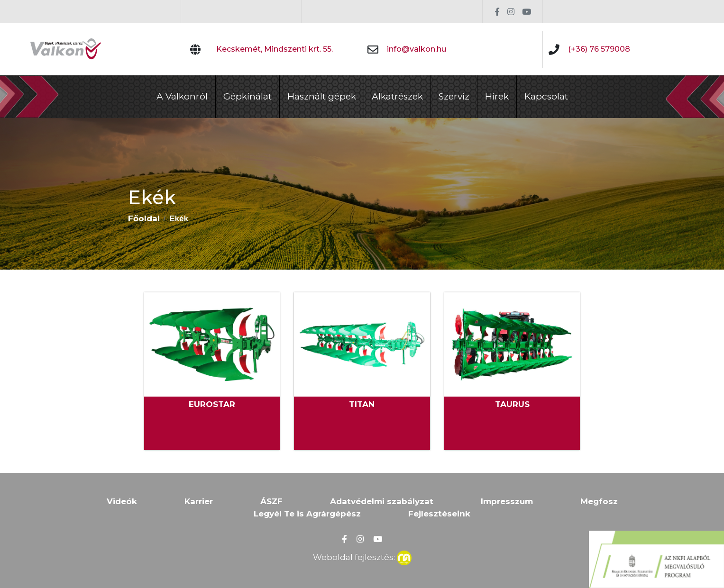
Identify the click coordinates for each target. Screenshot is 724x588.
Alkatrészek (397, 96)
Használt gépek (322, 96)
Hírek (497, 96)
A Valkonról (182, 96)
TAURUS (512, 404)
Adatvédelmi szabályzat (382, 501)
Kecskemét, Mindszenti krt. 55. (275, 49)
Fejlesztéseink (439, 514)
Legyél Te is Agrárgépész (307, 514)
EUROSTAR (212, 404)
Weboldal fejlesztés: (362, 556)
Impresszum (507, 501)
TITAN (362, 404)
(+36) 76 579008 (599, 49)
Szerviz (454, 96)
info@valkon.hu (417, 49)
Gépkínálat (247, 96)
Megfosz (599, 501)
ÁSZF (271, 501)
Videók (122, 501)
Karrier (199, 501)
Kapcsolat (546, 96)
